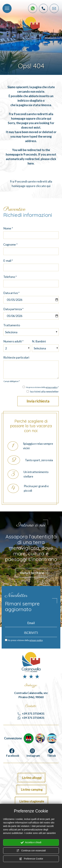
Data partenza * (13, 309)
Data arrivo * (11, 293)
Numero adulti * (13, 341)
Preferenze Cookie (31, 859)
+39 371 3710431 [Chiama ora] (31, 714)
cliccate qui (43, 118)
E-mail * (8, 261)
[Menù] (7, 8)
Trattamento (12, 325)
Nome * (8, 228)
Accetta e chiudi (31, 843)
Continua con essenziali (31, 851)
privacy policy (52, 387)
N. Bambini (39, 341)
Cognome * (10, 244)
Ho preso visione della (25, 640)
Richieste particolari (16, 357)
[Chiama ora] (43, 8)
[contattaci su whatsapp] (33, 8)
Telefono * (10, 277)
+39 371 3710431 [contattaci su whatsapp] (31, 718)
